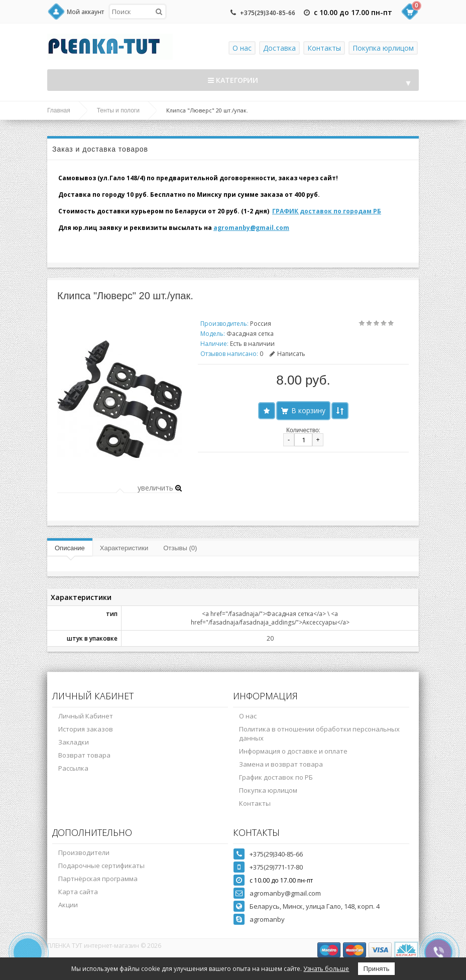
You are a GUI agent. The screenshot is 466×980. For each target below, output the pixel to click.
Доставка (279, 48)
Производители (84, 852)
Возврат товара (84, 755)
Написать (287, 354)
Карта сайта (78, 892)
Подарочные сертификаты (101, 866)
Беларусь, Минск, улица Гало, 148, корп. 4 (315, 906)
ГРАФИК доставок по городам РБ (327, 211)
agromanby (267, 919)
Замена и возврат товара (281, 764)
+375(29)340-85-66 (268, 13)
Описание (70, 548)
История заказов (86, 729)
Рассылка (73, 768)
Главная (59, 110)
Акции (68, 905)
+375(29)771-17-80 (276, 867)
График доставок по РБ (276, 777)
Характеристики (124, 548)
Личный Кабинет (86, 716)
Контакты (324, 48)
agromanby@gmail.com (251, 228)
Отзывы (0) (180, 548)
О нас (242, 48)
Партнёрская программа (98, 879)
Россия (261, 324)
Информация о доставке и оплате (293, 751)
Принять (376, 969)
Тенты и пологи (118, 110)
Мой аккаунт (85, 12)
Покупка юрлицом (383, 48)
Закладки (74, 742)
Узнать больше (326, 969)
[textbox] (138, 12)
